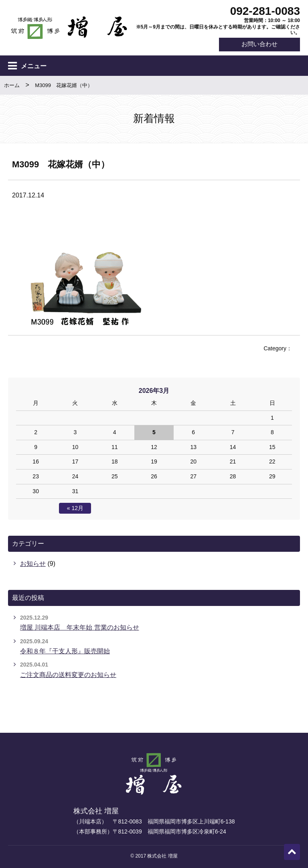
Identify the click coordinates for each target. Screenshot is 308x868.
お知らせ (33, 564)
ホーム (12, 86)
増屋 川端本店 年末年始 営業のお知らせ (80, 628)
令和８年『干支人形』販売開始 (65, 651)
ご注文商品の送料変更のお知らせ (68, 675)
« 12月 (75, 509)
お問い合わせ (257, 45)
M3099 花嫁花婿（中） (64, 86)
